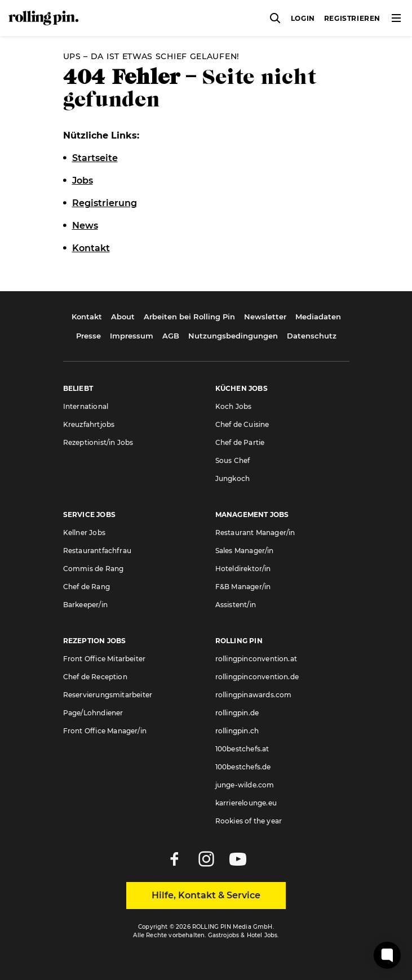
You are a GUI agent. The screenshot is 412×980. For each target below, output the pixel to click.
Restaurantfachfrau (98, 551)
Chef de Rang (87, 587)
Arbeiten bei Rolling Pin (189, 317)
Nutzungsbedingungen (233, 336)
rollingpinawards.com (254, 695)
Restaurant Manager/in (255, 533)
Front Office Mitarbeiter (105, 659)
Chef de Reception (95, 677)
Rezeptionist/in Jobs (98, 442)
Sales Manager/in (245, 551)
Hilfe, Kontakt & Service (206, 895)
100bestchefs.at (242, 749)
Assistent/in (236, 605)
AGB (171, 336)
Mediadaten (318, 317)
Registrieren (352, 18)
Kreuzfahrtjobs (89, 424)
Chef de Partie (240, 442)
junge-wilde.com (245, 785)
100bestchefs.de (243, 767)
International (86, 406)
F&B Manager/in (243, 587)
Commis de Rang (94, 569)
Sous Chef (233, 460)
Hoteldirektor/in (243, 569)
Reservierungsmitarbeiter (108, 695)
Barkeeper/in (85, 605)
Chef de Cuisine (242, 424)
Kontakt (87, 317)
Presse (88, 336)
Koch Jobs (234, 406)
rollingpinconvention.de (257, 677)
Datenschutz (312, 336)
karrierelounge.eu (246, 803)
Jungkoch (233, 478)
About (123, 317)
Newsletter (265, 317)
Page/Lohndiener (93, 713)
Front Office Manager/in (105, 731)
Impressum (132, 336)
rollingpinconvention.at (256, 659)
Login (303, 18)
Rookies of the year (249, 821)
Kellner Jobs (84, 533)
